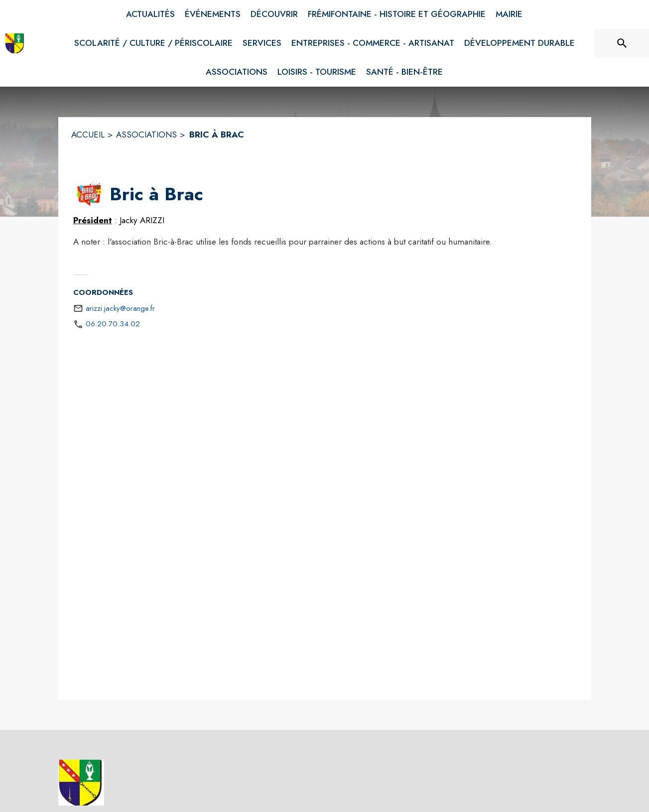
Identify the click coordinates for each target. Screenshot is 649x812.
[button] (90, 194)
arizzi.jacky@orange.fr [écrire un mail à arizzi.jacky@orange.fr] (120, 308)
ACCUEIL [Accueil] (88, 135)
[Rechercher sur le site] (622, 43)
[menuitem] (150, 14)
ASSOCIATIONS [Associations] (146, 135)
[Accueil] (15, 43)
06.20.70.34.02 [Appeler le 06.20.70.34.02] (113, 324)
